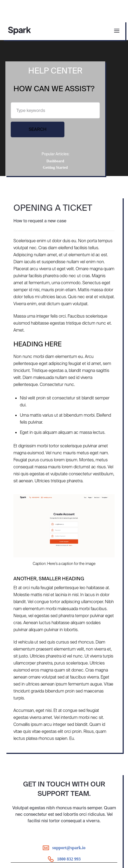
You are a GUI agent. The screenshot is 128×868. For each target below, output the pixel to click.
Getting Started (55, 168)
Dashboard (55, 161)
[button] (115, 31)
